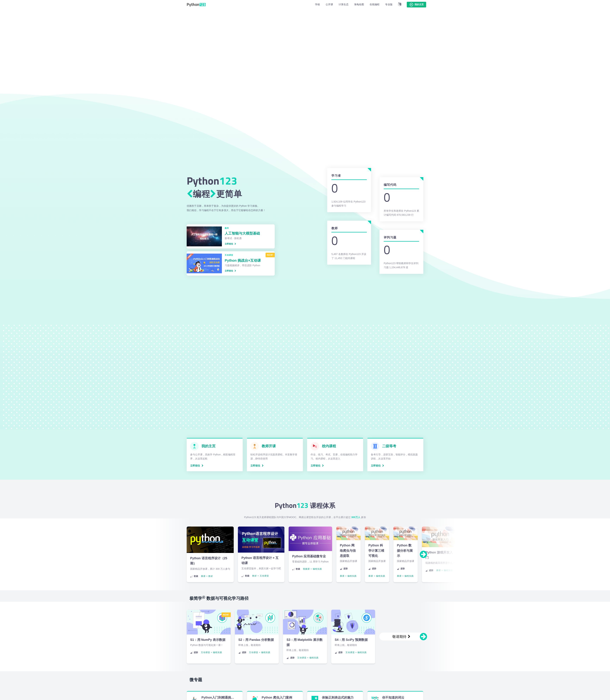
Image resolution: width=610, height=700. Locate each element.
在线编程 (375, 4)
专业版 (389, 4)
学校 (318, 4)
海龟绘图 (359, 4)
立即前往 (230, 244)
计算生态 (344, 4)
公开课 (329, 4)
